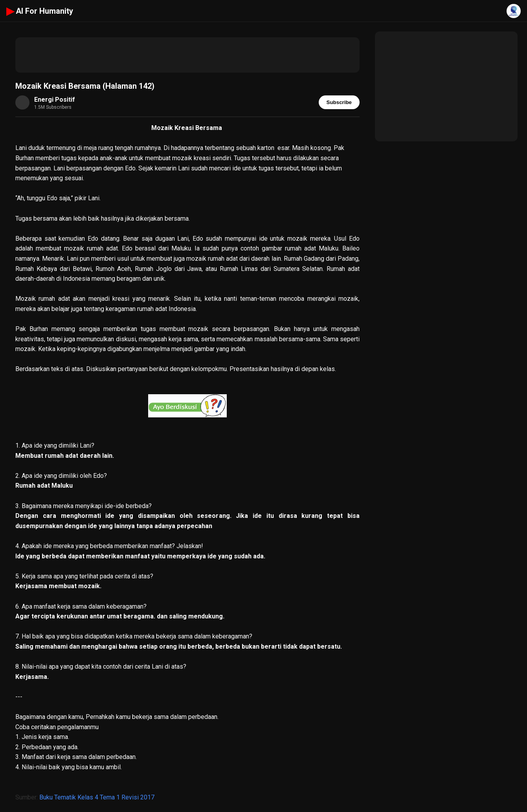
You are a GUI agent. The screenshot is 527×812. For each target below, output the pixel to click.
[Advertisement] (187, 55)
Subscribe (339, 102)
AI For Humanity (40, 11)
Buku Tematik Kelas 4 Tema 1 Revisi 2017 (97, 797)
